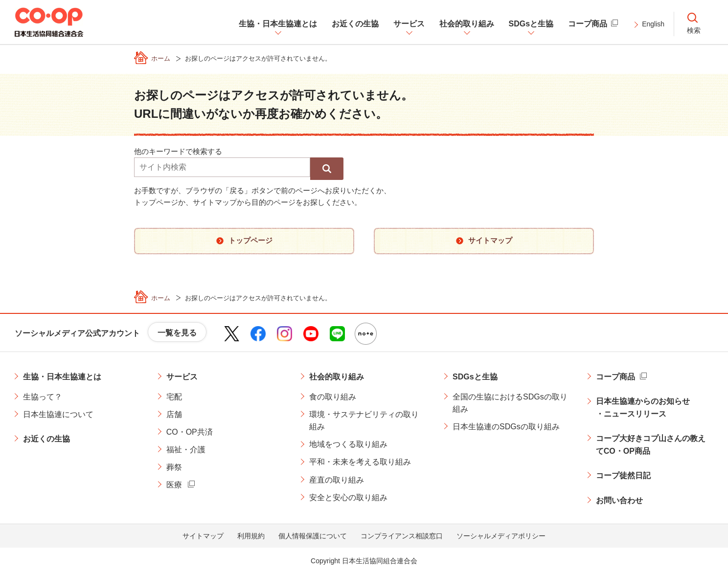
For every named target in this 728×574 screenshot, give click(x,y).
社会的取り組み (337, 377)
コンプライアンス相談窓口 (402, 536)
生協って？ (43, 397)
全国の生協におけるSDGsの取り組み (510, 403)
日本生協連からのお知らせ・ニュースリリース (643, 408)
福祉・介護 (186, 450)
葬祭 (174, 467)
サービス (182, 377)
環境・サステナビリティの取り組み (364, 421)
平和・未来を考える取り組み (360, 462)
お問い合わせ (619, 500)
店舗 (174, 414)
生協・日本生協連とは (62, 377)
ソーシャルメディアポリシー (501, 536)
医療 (174, 485)
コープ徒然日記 (623, 475)
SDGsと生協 (475, 377)
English (653, 24)
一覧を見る (177, 333)
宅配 (174, 397)
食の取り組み (333, 397)
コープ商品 (615, 377)
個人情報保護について (313, 536)
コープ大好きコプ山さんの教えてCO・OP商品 (651, 445)
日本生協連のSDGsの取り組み (506, 427)
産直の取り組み (337, 480)
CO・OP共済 (190, 432)
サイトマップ (203, 536)
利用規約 (251, 536)
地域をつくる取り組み (348, 444)
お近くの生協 (46, 439)
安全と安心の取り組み (348, 497)
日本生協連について (58, 414)
